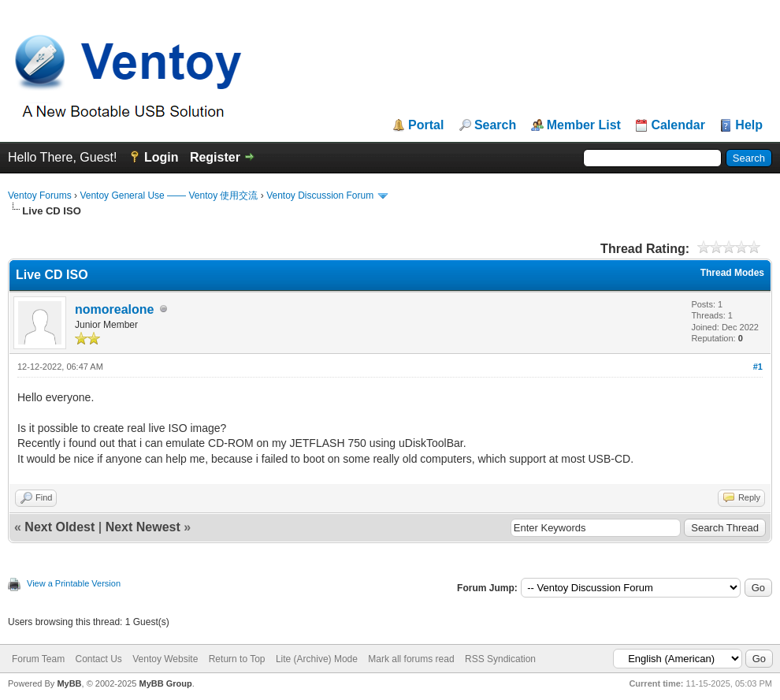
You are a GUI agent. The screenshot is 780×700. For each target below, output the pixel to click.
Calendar (678, 125)
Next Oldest (59, 527)
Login (162, 157)
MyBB (69, 683)
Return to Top (237, 659)
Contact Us (98, 659)
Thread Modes (732, 273)
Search (495, 125)
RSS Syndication (500, 659)
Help (749, 125)
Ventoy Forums (40, 195)
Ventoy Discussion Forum (320, 195)
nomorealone (114, 309)
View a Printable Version (74, 583)
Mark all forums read (411, 659)
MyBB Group (165, 683)
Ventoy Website (165, 659)
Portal (426, 125)
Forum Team (38, 659)
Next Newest (143, 527)
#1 (758, 367)
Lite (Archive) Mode (317, 659)
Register (215, 157)
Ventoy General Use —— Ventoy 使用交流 (169, 195)
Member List (584, 125)
